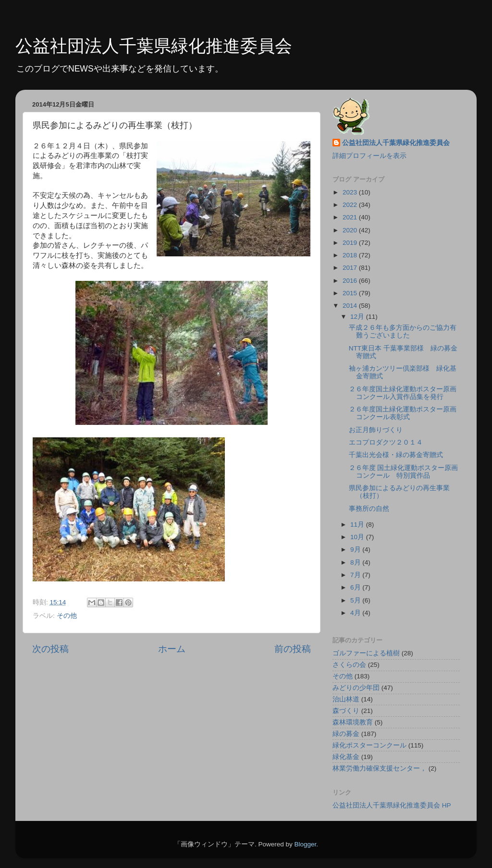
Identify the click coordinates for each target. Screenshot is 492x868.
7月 (356, 575)
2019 (351, 243)
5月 (356, 600)
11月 (358, 524)
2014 (351, 306)
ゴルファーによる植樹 (366, 653)
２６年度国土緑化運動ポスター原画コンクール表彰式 (403, 413)
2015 (351, 293)
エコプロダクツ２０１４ (386, 442)
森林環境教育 (353, 722)
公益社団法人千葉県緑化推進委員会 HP (392, 805)
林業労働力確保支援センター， (380, 768)
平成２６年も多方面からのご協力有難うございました (403, 332)
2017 (351, 268)
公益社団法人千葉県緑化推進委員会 (154, 46)
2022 (351, 205)
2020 (351, 230)
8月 (356, 562)
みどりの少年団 (356, 688)
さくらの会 (349, 665)
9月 (356, 549)
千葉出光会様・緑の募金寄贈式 (396, 455)
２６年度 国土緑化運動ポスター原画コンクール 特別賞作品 (404, 472)
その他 (67, 616)
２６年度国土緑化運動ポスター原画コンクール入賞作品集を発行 (403, 393)
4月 (356, 613)
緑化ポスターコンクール (369, 745)
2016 (351, 281)
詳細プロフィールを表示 (369, 156)
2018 (351, 255)
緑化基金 (346, 757)
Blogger (305, 844)
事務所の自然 (369, 509)
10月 (358, 537)
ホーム (172, 649)
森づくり (346, 711)
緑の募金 (346, 734)
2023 (351, 192)
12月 (358, 317)
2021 (351, 217)
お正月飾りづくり (376, 430)
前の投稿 (293, 649)
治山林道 (346, 699)
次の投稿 (50, 649)
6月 (356, 587)
